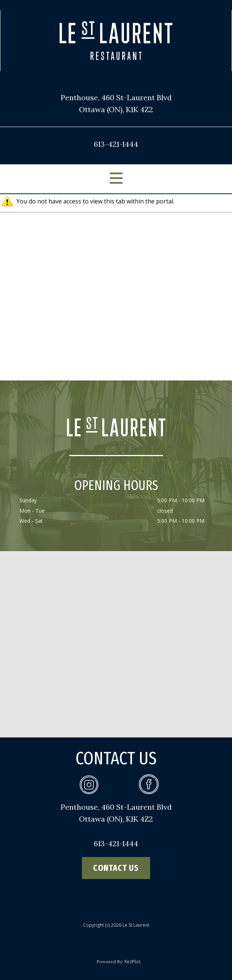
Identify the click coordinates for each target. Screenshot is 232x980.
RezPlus (132, 962)
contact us (116, 868)
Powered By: (110, 962)
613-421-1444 (116, 144)
